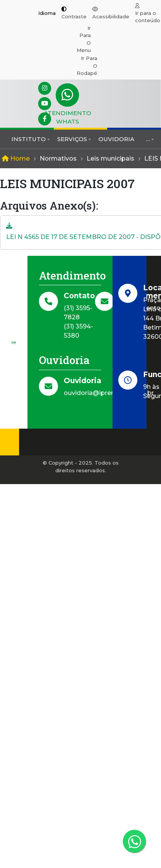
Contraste (74, 16)
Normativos (58, 158)
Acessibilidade (111, 16)
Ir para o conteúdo (148, 17)
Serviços (72, 139)
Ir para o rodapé (87, 66)
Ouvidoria (116, 139)
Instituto (29, 139)
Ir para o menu (84, 39)
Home (16, 158)
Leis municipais (110, 158)
